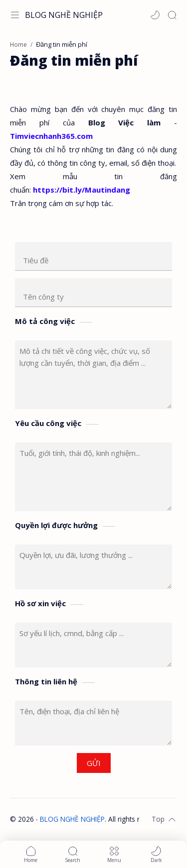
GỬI (94, 763)
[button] (155, 15)
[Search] (172, 15)
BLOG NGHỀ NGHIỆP (64, 15)
